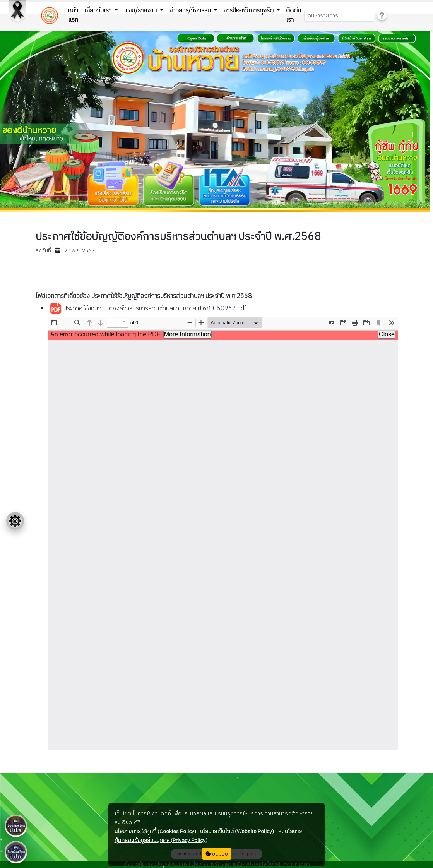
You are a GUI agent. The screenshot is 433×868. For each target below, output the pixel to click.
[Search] (339, 16)
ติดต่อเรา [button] (294, 15)
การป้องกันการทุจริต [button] (249, 11)
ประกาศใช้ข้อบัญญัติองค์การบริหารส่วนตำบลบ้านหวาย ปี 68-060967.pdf (148, 309)
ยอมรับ (217, 854)
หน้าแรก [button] (73, 15)
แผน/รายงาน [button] (141, 11)
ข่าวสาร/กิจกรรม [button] (191, 11)
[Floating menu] (15, 521)
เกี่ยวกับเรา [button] (99, 11)
